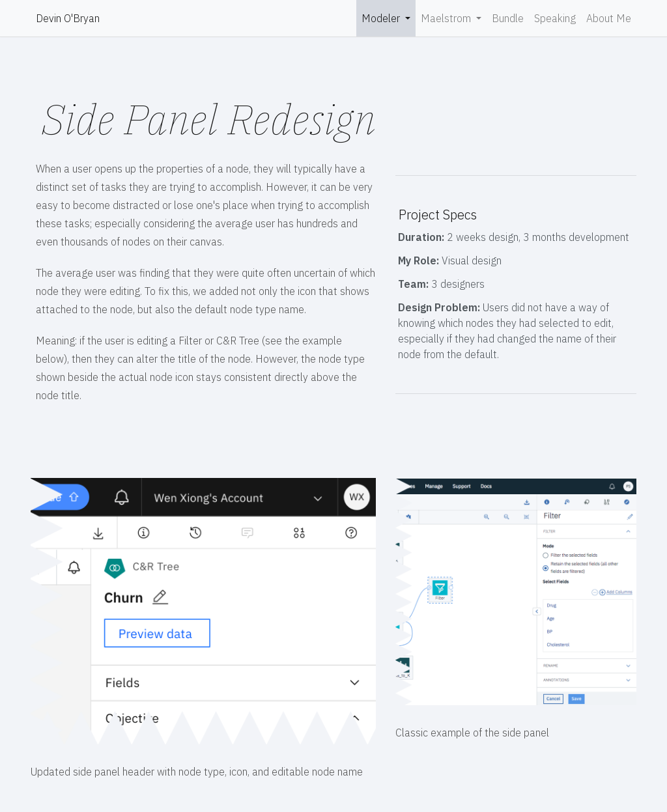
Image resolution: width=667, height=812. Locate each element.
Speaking (555, 18)
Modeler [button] (382, 18)
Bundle (508, 18)
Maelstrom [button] (447, 18)
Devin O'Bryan (68, 18)
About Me (609, 18)
